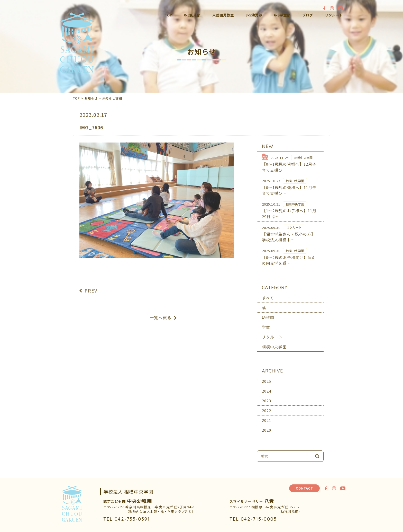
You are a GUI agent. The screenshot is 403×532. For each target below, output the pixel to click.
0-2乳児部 (192, 15)
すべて (268, 294)
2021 (267, 416)
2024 (267, 387)
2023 (267, 397)
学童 (266, 323)
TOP (169, 15)
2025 (267, 377)
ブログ (308, 15)
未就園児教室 (223, 15)
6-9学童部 (282, 15)
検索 (317, 452)
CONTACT (304, 488)
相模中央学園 (274, 343)
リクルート (334, 15)
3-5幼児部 (254, 15)
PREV (91, 287)
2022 (267, 407)
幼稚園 (268, 313)
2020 (267, 426)
